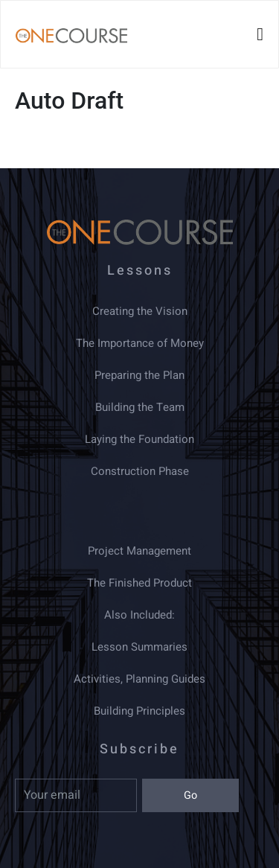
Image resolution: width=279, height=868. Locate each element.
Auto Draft (69, 100)
